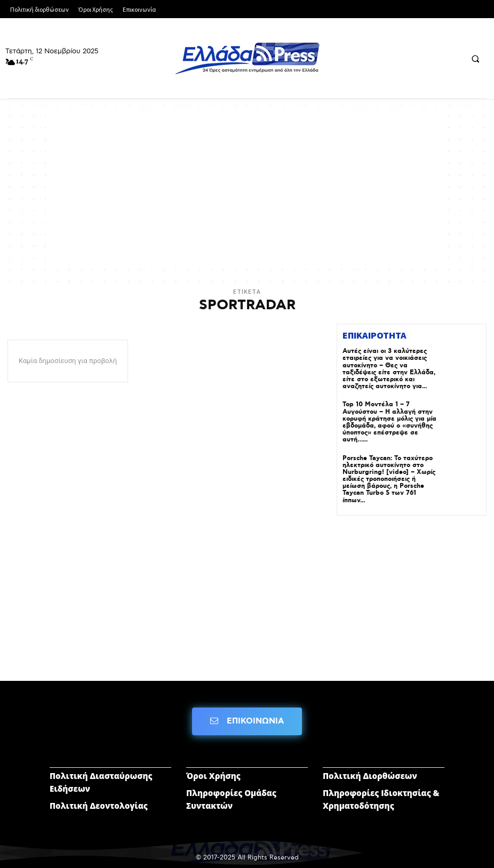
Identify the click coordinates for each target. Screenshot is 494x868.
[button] (475, 59)
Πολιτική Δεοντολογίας (99, 806)
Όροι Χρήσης (213, 776)
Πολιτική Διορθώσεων (370, 776)
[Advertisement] (247, 189)
